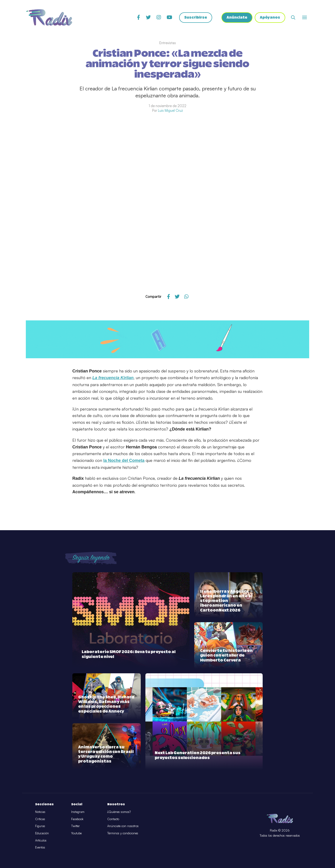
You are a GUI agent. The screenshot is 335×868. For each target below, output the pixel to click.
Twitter (75, 826)
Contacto (113, 819)
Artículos (41, 840)
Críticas (40, 819)
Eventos (40, 847)
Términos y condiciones (123, 833)
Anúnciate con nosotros (123, 826)
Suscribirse (196, 18)
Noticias (40, 812)
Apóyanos (270, 18)
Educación (42, 833)
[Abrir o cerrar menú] (305, 17)
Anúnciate (237, 18)
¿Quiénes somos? (119, 812)
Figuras (40, 826)
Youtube (76, 833)
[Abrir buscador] (293, 17)
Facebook (77, 819)
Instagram (78, 812)
